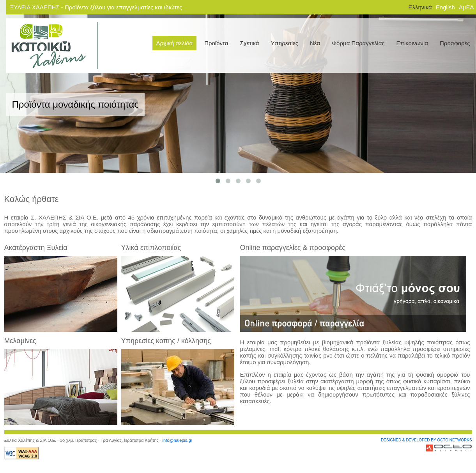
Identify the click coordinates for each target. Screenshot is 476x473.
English (445, 7)
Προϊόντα (216, 43)
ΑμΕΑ (466, 7)
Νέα (315, 43)
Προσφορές (455, 43)
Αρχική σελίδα (175, 43)
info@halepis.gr (178, 440)
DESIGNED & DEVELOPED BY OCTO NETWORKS (426, 440)
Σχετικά (249, 43)
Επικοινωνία (412, 43)
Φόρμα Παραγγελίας (358, 43)
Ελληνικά (420, 7)
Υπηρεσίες (285, 43)
